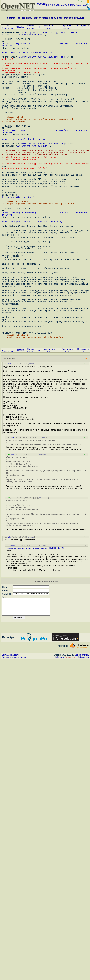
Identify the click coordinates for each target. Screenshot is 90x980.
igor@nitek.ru (36, 166)
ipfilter (34, 33)
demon (14, 576)
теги (84, 5)
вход (63, 1)
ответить (32, 442)
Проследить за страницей (14, 738)
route (44, 33)
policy (54, 33)
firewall (7, 36)
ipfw (24, 33)
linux (63, 33)
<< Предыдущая (8, 27)
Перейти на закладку (67, 27)
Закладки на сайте (11, 736)
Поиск (79, 5)
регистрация (71, 1)
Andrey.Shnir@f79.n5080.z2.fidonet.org (42, 63)
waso (13, 515)
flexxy (13, 623)
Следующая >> (83, 27)
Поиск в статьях (31, 27)
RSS (86, 437)
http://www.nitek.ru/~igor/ (18, 239)
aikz (10, 615)
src (39, 27)
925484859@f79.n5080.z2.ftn (33, 175)
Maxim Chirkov (82, 736)
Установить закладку (49, 27)
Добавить (59, 738)
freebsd (73, 33)
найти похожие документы (31, 36)
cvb (10, 442)
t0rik (13, 532)
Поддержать (71, 738)
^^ (34, 515)
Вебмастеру (83, 738)
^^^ (38, 515)
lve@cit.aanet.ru (43, 58)
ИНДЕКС (20, 27)
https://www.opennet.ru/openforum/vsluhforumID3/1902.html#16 (35, 626)
